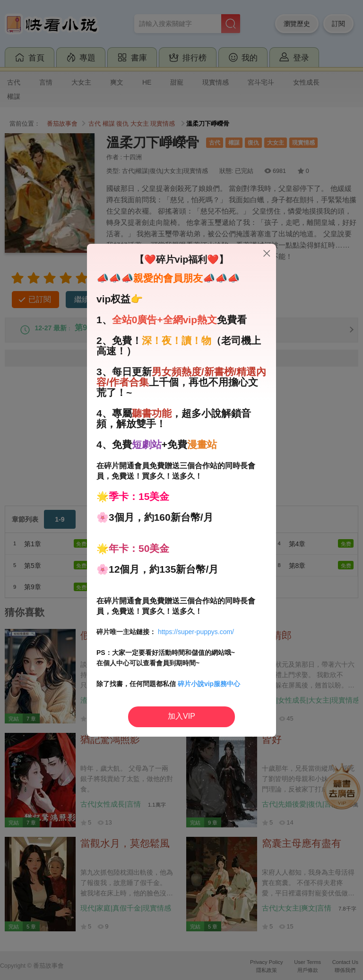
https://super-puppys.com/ (196, 632)
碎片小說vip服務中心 (209, 684)
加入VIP (181, 716)
